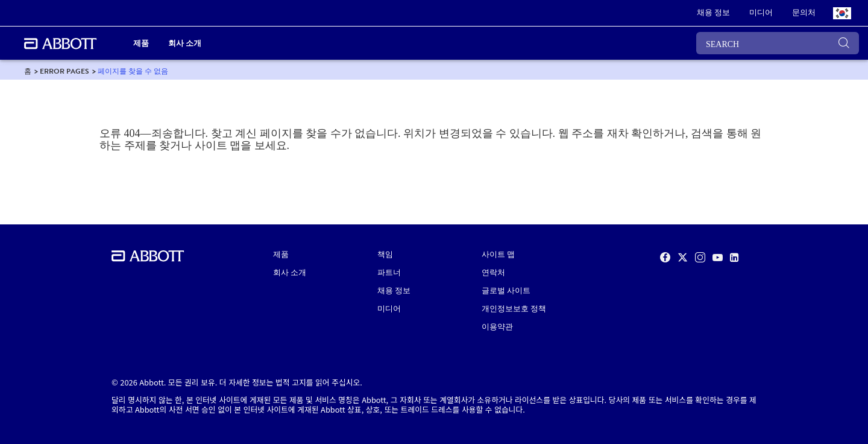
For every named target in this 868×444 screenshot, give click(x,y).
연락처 (493, 273)
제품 (281, 255)
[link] (713, 13)
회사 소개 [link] (185, 43)
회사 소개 (290, 273)
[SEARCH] (778, 43)
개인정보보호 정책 (514, 309)
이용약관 (497, 327)
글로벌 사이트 (506, 291)
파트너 (389, 273)
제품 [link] (141, 43)
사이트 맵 (498, 255)
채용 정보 (394, 291)
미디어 (389, 309)
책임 (385, 255)
